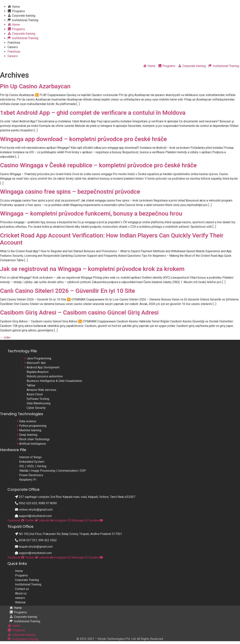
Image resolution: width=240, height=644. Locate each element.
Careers (13, 47)
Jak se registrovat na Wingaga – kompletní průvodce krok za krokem (92, 269)
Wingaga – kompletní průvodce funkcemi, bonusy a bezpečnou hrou (91, 213)
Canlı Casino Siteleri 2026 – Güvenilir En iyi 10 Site (67, 291)
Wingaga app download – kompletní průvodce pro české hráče (83, 139)
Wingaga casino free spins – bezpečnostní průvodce (70, 192)
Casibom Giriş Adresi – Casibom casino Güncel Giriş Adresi (79, 312)
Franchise (14, 43)
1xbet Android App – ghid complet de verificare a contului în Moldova (93, 113)
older (5, 337)
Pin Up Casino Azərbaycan (35, 86)
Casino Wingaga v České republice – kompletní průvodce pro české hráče (98, 165)
